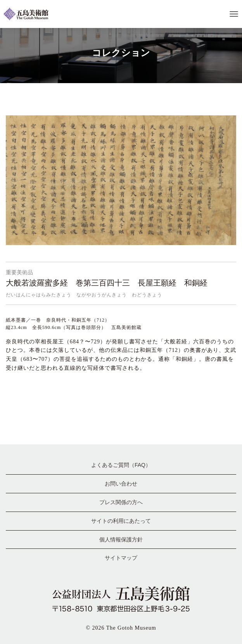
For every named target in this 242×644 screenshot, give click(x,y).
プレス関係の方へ (121, 502)
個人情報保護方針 (121, 540)
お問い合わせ (121, 484)
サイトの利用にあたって (121, 521)
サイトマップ (121, 558)
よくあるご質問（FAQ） (121, 465)
